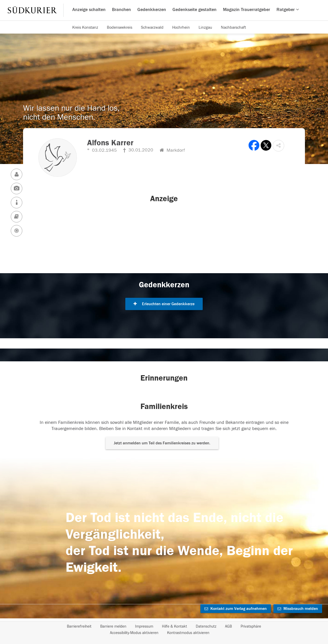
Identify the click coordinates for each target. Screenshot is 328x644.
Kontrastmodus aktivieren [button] (188, 633)
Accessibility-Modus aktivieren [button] (134, 633)
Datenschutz (206, 626)
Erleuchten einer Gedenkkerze (164, 304)
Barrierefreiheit (79, 626)
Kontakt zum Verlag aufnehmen (236, 609)
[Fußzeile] (164, 630)
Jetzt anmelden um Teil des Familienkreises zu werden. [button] (162, 443)
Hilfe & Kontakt (175, 626)
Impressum (144, 626)
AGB (228, 626)
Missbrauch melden (298, 609)
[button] (278, 146)
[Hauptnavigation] (164, 10)
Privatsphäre (251, 626)
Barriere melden (113, 626)
